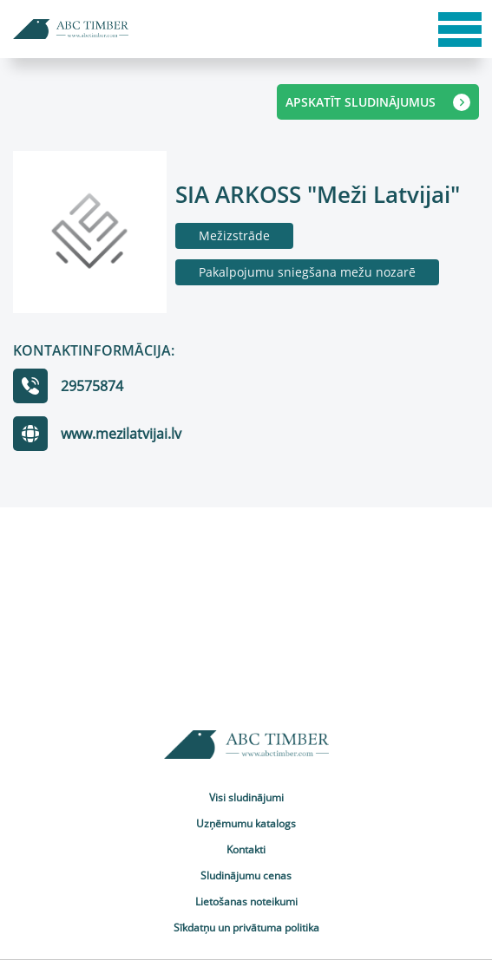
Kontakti (246, 849)
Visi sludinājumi (246, 797)
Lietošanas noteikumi (246, 902)
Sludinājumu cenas (246, 875)
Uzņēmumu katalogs (246, 823)
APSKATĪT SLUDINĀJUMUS (378, 102)
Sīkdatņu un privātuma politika (246, 928)
